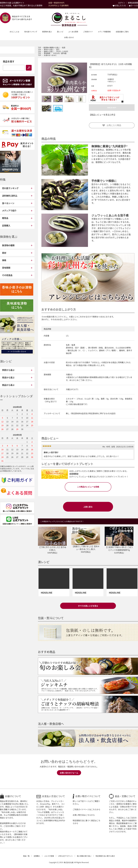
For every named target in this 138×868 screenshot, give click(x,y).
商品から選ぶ (8, 385)
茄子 (58, 49)
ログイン (122, 3)
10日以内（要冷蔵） (60, 53)
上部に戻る (88, 507)
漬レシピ (60, 32)
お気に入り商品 (112, 125)
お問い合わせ (69, 37)
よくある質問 (73, 32)
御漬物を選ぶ (47, 32)
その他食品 (7, 275)
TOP (40, 47)
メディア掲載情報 (104, 32)
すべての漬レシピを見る (88, 606)
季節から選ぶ (8, 370)
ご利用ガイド (88, 32)
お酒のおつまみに (50, 55)
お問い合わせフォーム (69, 773)
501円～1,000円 (62, 51)
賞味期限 (47, 53)
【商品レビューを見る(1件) (102, 115)
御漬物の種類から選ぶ (52, 47)
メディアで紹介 (9, 211)
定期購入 (6, 226)
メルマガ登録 (49, 856)
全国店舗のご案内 (122, 32)
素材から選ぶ (49, 49)
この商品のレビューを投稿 (88, 487)
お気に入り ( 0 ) (119, 5)
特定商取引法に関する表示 (105, 856)
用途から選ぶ (8, 377)
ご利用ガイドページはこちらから (86, 809)
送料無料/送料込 (10, 196)
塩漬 (64, 47)
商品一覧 (26, 856)
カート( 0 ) (133, 5)
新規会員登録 (133, 3)
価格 (4, 260)
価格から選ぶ (49, 51)
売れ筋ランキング (31, 32)
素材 (4, 253)
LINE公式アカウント (65, 856)
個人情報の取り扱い (84, 856)
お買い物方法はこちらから (84, 815)
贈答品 (5, 218)
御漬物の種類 (8, 245)
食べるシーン (8, 203)
